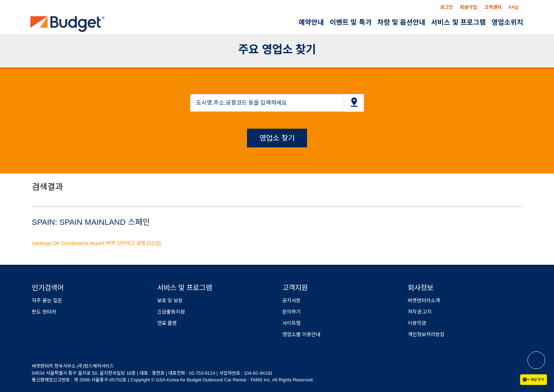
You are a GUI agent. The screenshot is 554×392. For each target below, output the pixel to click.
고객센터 (493, 7)
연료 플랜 (167, 323)
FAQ (513, 7)
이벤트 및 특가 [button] (351, 22)
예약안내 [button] (311, 22)
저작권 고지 (420, 312)
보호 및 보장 (170, 300)
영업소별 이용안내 (301, 334)
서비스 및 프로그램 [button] (458, 22)
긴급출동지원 (171, 312)
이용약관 (417, 323)
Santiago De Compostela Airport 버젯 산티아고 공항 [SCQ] (96, 243)
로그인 (447, 7)
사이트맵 (291, 323)
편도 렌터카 (44, 312)
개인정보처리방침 (426, 334)
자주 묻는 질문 (47, 300)
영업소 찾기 (277, 138)
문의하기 (291, 312)
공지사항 (291, 300)
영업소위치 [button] (507, 22)
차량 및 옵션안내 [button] (402, 22)
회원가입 (468, 7)
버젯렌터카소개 (424, 300)
